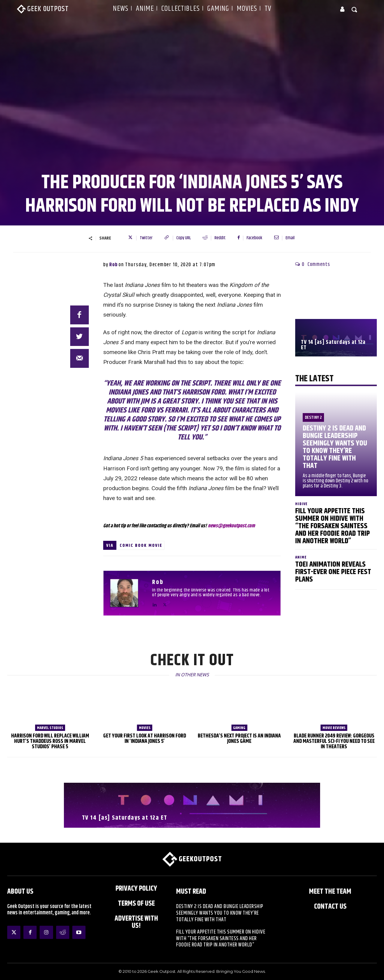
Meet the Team (330, 892)
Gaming (239, 728)
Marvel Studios (50, 728)
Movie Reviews (334, 728)
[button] (355, 9)
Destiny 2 (313, 417)
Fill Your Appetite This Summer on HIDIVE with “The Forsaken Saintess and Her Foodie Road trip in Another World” (333, 526)
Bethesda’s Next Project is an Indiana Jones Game (239, 739)
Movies (145, 728)
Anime (301, 557)
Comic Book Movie (141, 545)
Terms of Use (136, 904)
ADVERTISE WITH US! (136, 922)
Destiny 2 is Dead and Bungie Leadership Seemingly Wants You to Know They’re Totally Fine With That (335, 447)
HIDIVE (301, 504)
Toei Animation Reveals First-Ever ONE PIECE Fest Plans (333, 572)
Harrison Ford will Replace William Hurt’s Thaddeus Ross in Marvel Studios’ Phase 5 (50, 741)
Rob (113, 265)
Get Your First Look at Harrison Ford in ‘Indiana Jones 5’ (145, 739)
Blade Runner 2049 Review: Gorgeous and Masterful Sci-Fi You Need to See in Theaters (334, 741)
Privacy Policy (136, 889)
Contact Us (330, 907)
